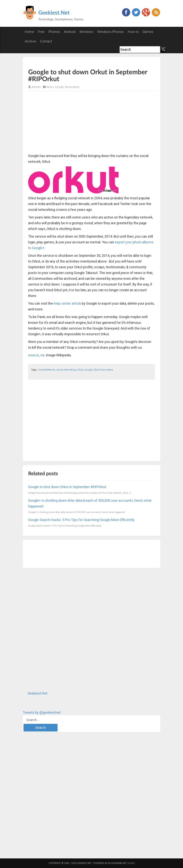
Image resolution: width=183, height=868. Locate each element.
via (42, 355)
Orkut (80, 370)
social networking (66, 370)
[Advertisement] (73, 62)
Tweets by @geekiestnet (42, 712)
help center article (67, 303)
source (33, 355)
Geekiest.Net (54, 12)
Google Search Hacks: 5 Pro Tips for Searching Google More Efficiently (81, 520)
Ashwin (36, 87)
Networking (72, 87)
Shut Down (100, 370)
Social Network (47, 370)
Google (59, 87)
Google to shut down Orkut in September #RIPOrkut (67, 487)
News (50, 87)
